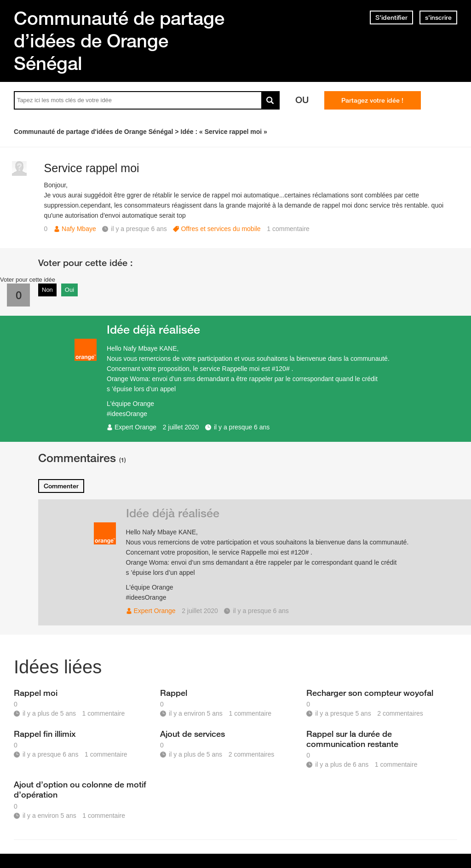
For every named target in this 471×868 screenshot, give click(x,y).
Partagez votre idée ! (372, 100)
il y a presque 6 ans (242, 427)
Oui (69, 290)
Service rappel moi (92, 168)
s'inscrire (438, 17)
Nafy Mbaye (79, 229)
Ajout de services (192, 734)
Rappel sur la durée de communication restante (352, 739)
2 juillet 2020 (181, 427)
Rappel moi (36, 693)
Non (47, 290)
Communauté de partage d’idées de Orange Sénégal (119, 41)
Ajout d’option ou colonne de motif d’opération (80, 789)
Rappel (174, 693)
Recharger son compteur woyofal (370, 693)
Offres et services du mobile (221, 229)
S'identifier (391, 17)
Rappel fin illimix (45, 734)
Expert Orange (135, 427)
